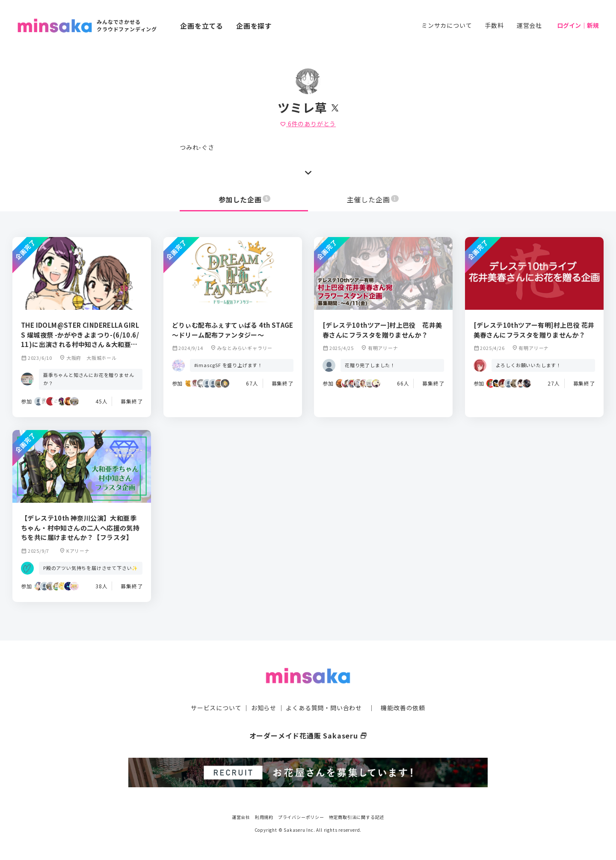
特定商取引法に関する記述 (357, 817)
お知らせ (264, 708)
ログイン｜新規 (578, 25)
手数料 (494, 25)
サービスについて (216, 708)
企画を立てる (202, 26)
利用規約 (264, 817)
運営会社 (529, 25)
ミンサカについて (447, 25)
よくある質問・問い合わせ (324, 708)
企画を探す (254, 26)
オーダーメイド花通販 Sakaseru (308, 735)
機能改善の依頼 (403, 708)
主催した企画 (373, 199)
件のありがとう (308, 124)
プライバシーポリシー (301, 817)
